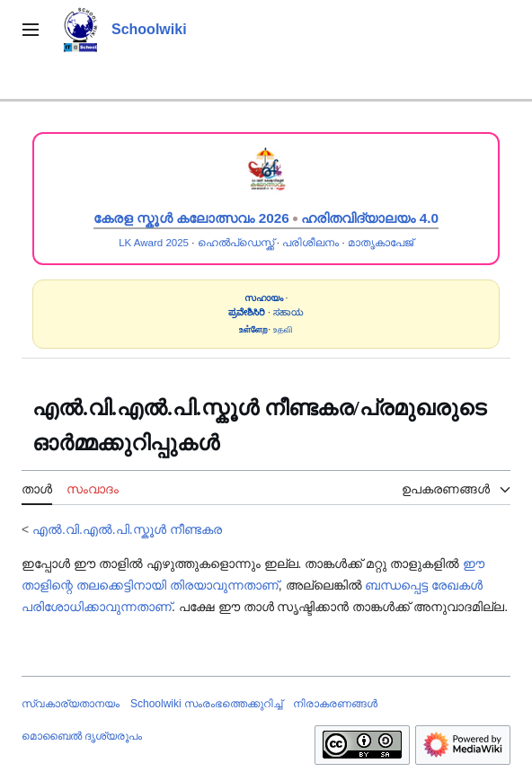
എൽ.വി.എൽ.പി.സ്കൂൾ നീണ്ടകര (127, 529)
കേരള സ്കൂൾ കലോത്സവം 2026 (191, 218)
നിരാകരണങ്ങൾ (335, 704)
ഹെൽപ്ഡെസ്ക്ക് (236, 243)
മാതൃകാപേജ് (381, 243)
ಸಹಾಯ (288, 312)
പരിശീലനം (310, 243)
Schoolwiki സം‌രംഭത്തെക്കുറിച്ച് (206, 704)
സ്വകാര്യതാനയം (71, 704)
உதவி (283, 329)
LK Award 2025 (154, 243)
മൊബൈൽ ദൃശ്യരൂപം (82, 736)
